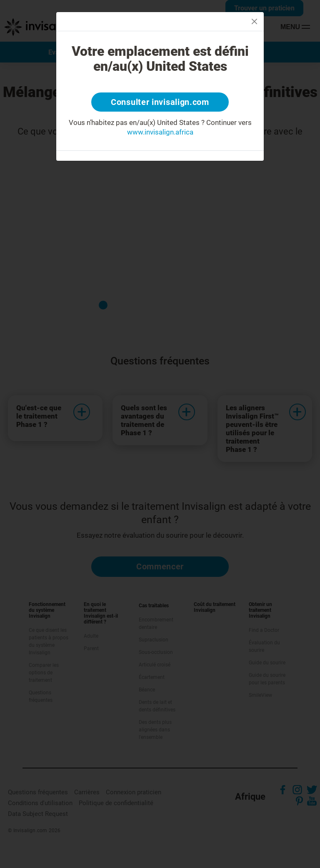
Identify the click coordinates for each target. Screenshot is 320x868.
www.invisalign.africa (160, 132)
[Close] (254, 21)
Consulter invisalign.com (160, 102)
